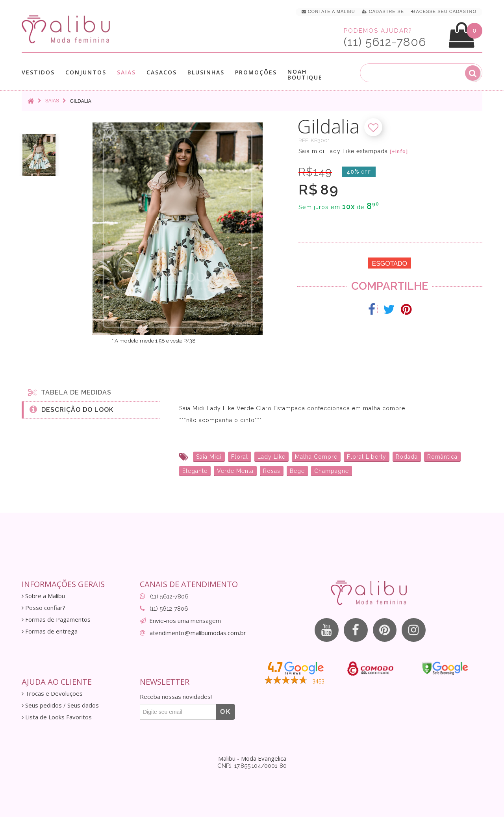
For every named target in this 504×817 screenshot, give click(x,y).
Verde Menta (235, 471)
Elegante (195, 471)
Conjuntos (86, 72)
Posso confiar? (44, 608)
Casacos (162, 72)
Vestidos (38, 72)
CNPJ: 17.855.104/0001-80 (252, 766)
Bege (297, 471)
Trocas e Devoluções (52, 694)
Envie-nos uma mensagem (185, 621)
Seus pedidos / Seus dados (60, 705)
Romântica (442, 457)
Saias (126, 72)
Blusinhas (206, 72)
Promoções (256, 72)
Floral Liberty (367, 457)
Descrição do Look (71, 409)
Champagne (332, 471)
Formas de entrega (50, 631)
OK (226, 712)
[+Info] (399, 152)
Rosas (272, 471)
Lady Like (271, 457)
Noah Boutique (305, 74)
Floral (240, 457)
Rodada (407, 457)
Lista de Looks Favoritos (57, 717)
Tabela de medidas (70, 392)
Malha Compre (316, 457)
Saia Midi (209, 457)
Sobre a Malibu (43, 596)
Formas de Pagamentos (56, 620)
